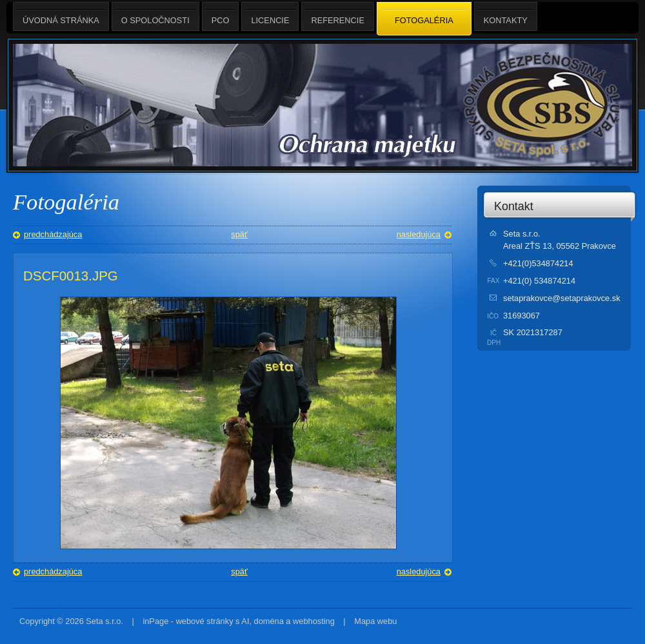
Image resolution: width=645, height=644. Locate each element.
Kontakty (506, 16)
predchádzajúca (53, 234)
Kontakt (514, 206)
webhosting (314, 621)
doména (269, 621)
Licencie (270, 16)
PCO (221, 16)
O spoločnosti (155, 16)
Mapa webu (375, 621)
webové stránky (205, 621)
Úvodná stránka (61, 16)
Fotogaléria (424, 19)
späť (239, 234)
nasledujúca (419, 234)
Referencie (337, 16)
